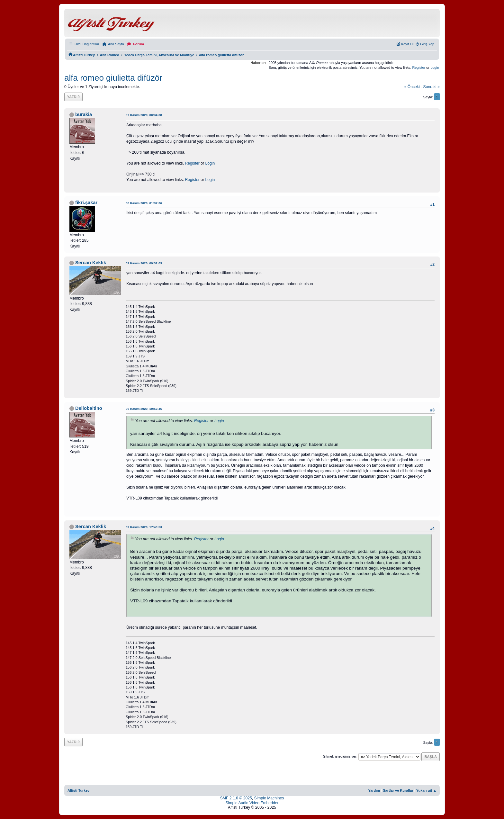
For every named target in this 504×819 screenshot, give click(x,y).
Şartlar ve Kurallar (398, 790)
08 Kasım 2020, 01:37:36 (144, 203)
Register (419, 67)
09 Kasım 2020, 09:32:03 (144, 263)
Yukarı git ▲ (426, 790)
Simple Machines (269, 798)
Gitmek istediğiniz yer (339, 757)
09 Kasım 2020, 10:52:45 (144, 409)
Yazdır (73, 97)
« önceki (412, 87)
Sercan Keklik (91, 263)
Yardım (374, 790)
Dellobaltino (89, 408)
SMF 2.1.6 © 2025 (236, 798)
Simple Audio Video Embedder (252, 803)
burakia (84, 114)
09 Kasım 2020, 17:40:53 (144, 527)
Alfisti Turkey (79, 790)
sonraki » (432, 87)
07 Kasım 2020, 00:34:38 (144, 115)
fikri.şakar (86, 203)
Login (435, 67)
